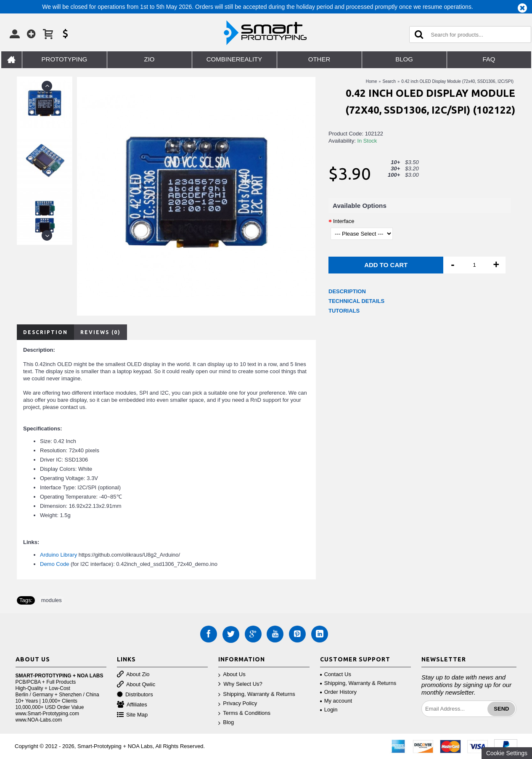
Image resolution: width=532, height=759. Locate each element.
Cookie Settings (507, 753)
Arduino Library (58, 555)
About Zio (133, 675)
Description (45, 332)
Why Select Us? (240, 684)
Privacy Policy (238, 704)
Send (501, 709)
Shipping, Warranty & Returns (257, 694)
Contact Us (336, 674)
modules (52, 600)
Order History (338, 692)
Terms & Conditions (244, 713)
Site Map (132, 715)
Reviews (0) (101, 332)
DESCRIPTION (347, 291)
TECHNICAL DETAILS (356, 301)
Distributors (135, 695)
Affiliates (132, 705)
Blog (226, 723)
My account (336, 701)
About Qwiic (136, 685)
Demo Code (54, 564)
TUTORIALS (344, 311)
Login (329, 710)
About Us (232, 675)
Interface (344, 221)
